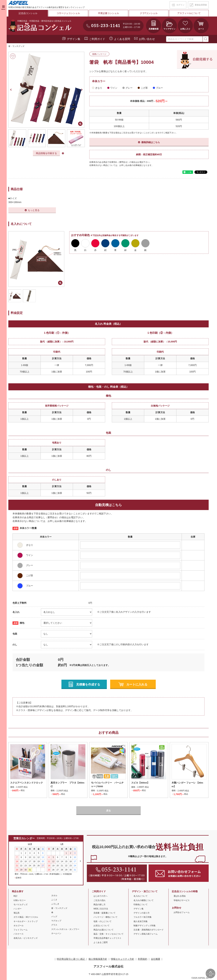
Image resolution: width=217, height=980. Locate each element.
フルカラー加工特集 (143, 917)
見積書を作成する (88, 684)
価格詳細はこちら (151, 142)
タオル (54, 896)
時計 (16, 896)
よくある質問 (122, 39)
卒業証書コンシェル (108, 13)
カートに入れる (137, 684)
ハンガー (18, 909)
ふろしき (55, 904)
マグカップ (56, 921)
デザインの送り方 (142, 913)
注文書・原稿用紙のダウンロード (149, 930)
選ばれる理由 (180, 896)
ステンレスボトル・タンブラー (65, 929)
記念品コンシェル (28, 13)
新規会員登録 (201, 5)
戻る (108, 811)
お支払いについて (101, 926)
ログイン (180, 5)
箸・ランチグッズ (16, 46)
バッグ (54, 917)
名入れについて (141, 896)
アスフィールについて (189, 13)
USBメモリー (20, 901)
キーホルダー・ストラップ (26, 922)
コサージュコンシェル (68, 13)
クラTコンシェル (149, 13)
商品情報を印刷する (46, 153)
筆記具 (17, 913)
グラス (54, 925)
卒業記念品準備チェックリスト (107, 938)
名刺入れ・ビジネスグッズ (26, 938)
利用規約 (143, 959)
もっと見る (34, 210)
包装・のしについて (102, 922)
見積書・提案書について (104, 913)
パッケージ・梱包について (105, 917)
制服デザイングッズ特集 (145, 926)
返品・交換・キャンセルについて (108, 934)
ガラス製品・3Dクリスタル (26, 917)
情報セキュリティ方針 (123, 959)
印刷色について (141, 905)
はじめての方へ (100, 896)
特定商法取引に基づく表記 (71, 959)
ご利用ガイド (97, 39)
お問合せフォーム (182, 913)
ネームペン (56, 934)
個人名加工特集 (141, 922)
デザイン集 (74, 39)
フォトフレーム (21, 930)
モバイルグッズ (21, 905)
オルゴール (19, 926)
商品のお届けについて (103, 930)
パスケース (19, 934)
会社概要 (156, 959)
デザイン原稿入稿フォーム (146, 934)
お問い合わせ (147, 39)
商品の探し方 (99, 905)
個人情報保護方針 (98, 959)
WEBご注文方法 (101, 909)
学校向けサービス (182, 901)
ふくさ (54, 900)
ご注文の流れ (99, 901)
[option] (46, 90)
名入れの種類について (144, 901)
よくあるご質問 (100, 943)
